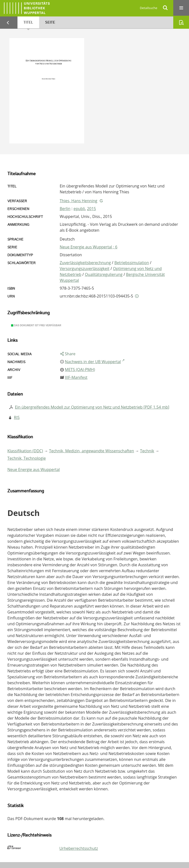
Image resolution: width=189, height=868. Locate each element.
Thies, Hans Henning (78, 201)
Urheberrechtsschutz (79, 848)
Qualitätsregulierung (104, 274)
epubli (79, 209)
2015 (91, 209)
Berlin (65, 209)
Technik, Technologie (27, 458)
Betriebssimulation (132, 263)
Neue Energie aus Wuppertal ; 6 (88, 247)
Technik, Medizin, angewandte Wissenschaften (92, 451)
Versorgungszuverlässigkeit (84, 269)
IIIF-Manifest (76, 377)
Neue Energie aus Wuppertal (34, 470)
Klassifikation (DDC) (25, 451)
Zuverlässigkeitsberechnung (85, 263)
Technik (147, 451)
